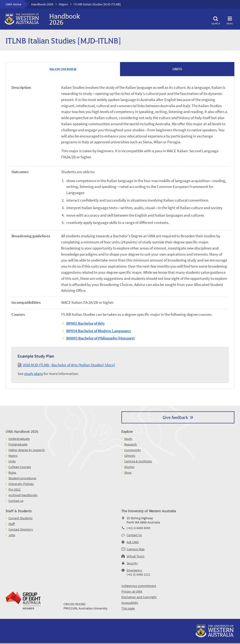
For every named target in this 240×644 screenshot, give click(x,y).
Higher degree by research (27, 450)
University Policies (21, 484)
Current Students (21, 518)
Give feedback (175, 417)
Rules (12, 472)
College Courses (20, 467)
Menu (230, 20)
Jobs (12, 535)
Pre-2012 (15, 489)
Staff (12, 524)
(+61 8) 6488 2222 (138, 574)
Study (128, 439)
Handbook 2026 (42, 4)
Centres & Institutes (138, 461)
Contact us (16, 501)
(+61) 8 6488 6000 (138, 528)
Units (12, 461)
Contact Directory (21, 529)
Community (133, 450)
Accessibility (130, 603)
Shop (128, 472)
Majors (63, 4)
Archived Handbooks (23, 495)
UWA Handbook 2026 (22, 431)
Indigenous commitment (139, 586)
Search (216, 20)
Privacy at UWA (132, 591)
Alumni (129, 467)
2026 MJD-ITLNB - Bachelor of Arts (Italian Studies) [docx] (69, 365)
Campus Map (136, 549)
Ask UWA (133, 542)
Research (131, 444)
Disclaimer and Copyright (139, 597)
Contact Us (134, 535)
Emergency (134, 570)
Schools (130, 456)
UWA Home (13, 4)
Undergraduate (19, 439)
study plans (34, 374)
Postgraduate (18, 444)
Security (132, 563)
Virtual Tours (135, 556)
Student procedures (22, 478)
